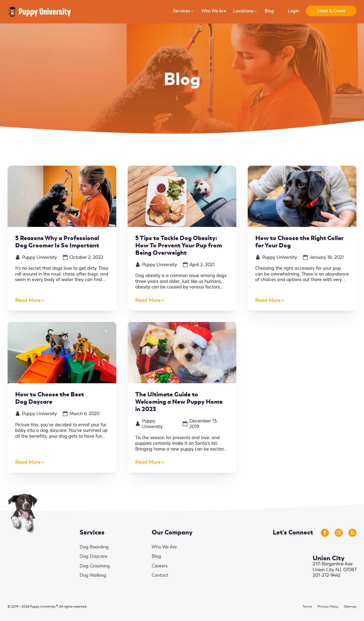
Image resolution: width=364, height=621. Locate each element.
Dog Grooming (95, 566)
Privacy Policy (328, 607)
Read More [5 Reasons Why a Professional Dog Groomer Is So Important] (28, 300)
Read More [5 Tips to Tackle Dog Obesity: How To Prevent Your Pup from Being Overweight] (148, 300)
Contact (160, 575)
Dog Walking (93, 575)
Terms (307, 607)
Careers (160, 566)
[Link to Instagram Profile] (339, 533)
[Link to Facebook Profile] (325, 533)
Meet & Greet (331, 11)
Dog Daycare (94, 556)
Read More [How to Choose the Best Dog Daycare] (28, 462)
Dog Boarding (94, 547)
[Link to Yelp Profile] (352, 533)
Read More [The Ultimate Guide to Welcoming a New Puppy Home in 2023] (148, 462)
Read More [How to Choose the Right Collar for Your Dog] (268, 300)
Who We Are (164, 547)
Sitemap (350, 607)
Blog (156, 556)
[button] (184, 12)
